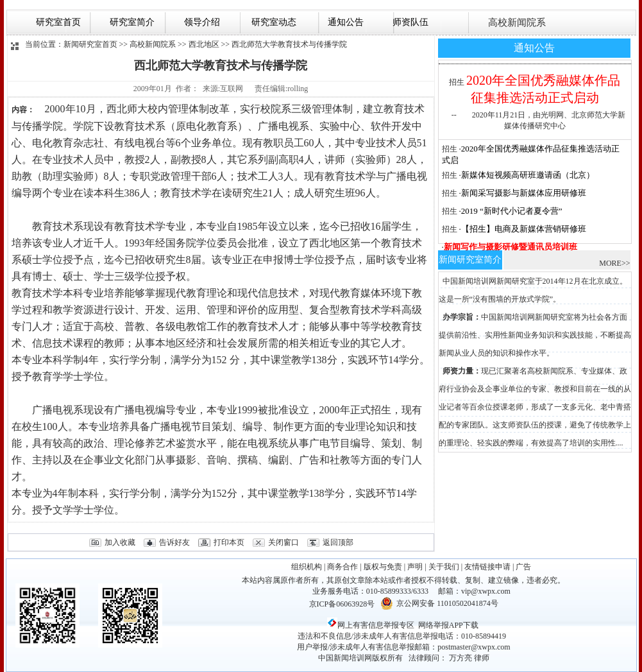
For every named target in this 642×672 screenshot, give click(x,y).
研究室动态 (272, 22)
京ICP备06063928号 (342, 604)
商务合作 (342, 567)
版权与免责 (383, 567)
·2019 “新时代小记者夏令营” (511, 211)
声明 (415, 567)
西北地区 (204, 44)
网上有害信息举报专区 (371, 625)
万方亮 (460, 658)
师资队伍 (410, 22)
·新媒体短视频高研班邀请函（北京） (527, 175)
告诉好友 (174, 542)
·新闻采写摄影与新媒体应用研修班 (523, 193)
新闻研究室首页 (90, 44)
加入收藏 (120, 542)
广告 (523, 567)
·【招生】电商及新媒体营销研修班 (523, 229)
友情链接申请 (487, 567)
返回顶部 (338, 542)
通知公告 (343, 22)
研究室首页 (58, 22)
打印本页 (229, 542)
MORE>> (614, 263)
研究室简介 (131, 22)
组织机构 (307, 567)
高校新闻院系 (516, 22)
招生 (457, 82)
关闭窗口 (283, 542)
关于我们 (444, 567)
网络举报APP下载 (448, 625)
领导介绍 (201, 22)
